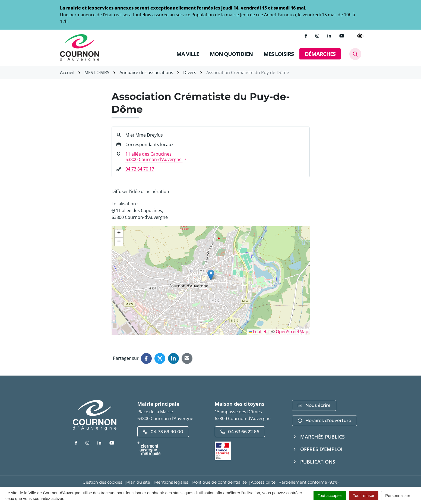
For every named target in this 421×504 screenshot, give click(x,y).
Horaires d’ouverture (325, 420)
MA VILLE (188, 54)
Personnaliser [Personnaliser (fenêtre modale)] (398, 495)
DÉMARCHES (320, 54)
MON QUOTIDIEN (231, 54)
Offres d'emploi (321, 449)
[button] (211, 275)
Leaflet (258, 332)
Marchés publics (322, 437)
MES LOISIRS (279, 54)
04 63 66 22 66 (240, 432)
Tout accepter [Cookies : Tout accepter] (330, 495)
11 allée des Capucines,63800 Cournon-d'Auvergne (156, 157)
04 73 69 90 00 (163, 432)
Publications (318, 462)
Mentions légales (171, 482)
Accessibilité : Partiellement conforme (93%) (295, 482)
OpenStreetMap (292, 332)
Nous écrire (314, 405)
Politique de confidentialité (219, 482)
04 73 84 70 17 (140, 169)
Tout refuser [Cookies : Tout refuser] (364, 495)
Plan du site (138, 482)
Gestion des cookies (102, 482)
